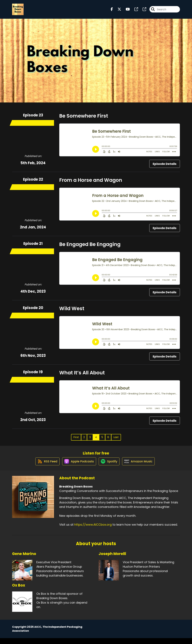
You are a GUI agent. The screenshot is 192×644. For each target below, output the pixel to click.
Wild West (72, 311)
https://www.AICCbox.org (93, 530)
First (76, 440)
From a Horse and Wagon (91, 183)
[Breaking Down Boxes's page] (134, 11)
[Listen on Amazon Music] (140, 467)
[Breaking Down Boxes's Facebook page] (112, 11)
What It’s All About (82, 375)
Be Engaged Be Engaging (90, 247)
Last (116, 440)
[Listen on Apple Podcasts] (78, 467)
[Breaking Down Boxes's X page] (117, 11)
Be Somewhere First (84, 119)
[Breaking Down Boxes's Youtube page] (126, 11)
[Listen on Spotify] (109, 467)
